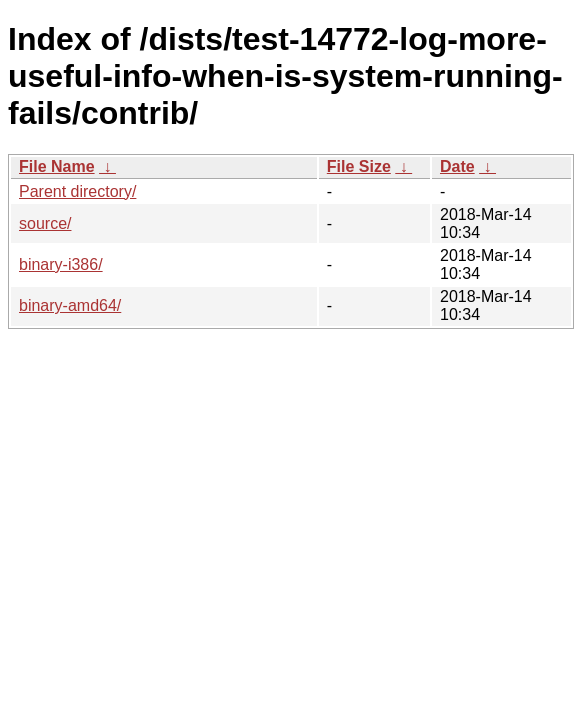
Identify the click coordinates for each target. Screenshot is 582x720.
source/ (45, 223)
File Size (359, 166)
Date (457, 166)
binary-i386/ (61, 264)
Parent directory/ (77, 191)
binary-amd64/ (70, 305)
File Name (57, 166)
